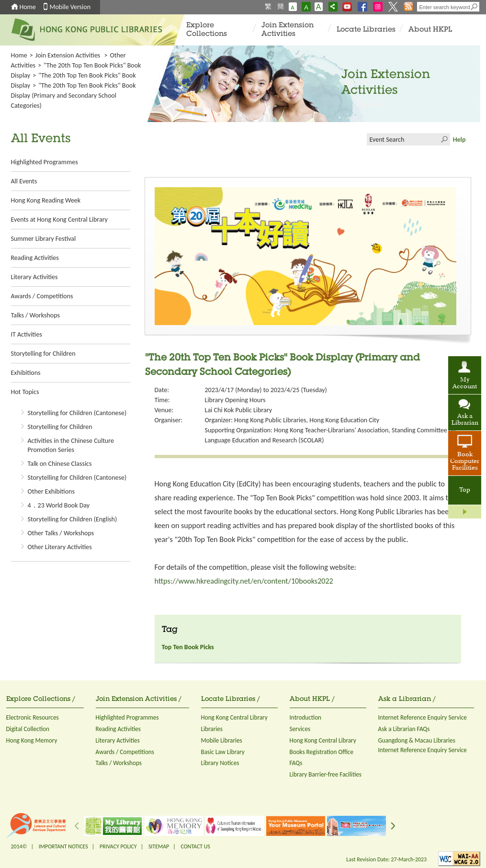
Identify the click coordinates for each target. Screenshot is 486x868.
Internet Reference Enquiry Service (423, 717)
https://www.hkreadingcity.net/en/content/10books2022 (244, 581)
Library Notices (220, 763)
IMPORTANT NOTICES (63, 846)
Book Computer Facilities (465, 462)
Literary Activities (34, 277)
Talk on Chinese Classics (60, 464)
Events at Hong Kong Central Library (59, 220)
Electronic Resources (33, 717)
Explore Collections (207, 30)
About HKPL (430, 30)
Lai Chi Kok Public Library (239, 410)
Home (28, 7)
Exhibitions (26, 373)
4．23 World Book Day (59, 505)
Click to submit (444, 139)
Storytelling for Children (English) (73, 519)
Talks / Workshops (35, 315)
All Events (24, 181)
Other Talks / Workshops (61, 533)
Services (300, 729)
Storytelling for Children (43, 354)
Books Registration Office (322, 752)
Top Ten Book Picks (188, 647)
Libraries (212, 729)
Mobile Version (70, 7)
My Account (465, 383)
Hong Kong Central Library (234, 717)
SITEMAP (159, 846)
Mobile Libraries (222, 740)
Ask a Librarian (465, 420)
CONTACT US (195, 846)
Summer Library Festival (44, 239)
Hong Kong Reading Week (46, 200)
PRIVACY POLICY (118, 846)
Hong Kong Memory (32, 740)
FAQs (296, 763)
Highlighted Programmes (45, 162)
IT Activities (27, 334)
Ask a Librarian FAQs (404, 729)
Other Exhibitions (51, 491)
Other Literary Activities (60, 547)
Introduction (306, 717)
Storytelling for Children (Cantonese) (77, 413)
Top (465, 490)
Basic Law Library (223, 752)
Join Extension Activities (288, 30)
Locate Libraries (366, 30)
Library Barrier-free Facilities (326, 774)
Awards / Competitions (42, 296)
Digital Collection (28, 729)
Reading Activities (35, 258)
